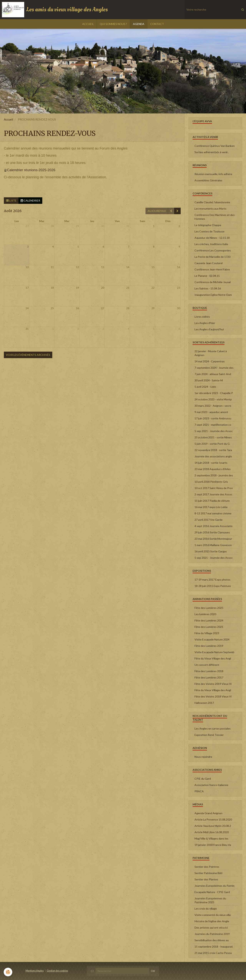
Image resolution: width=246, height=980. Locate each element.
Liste (11, 200)
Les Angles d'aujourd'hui (209, 329)
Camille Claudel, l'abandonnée (212, 202)
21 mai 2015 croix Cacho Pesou (213, 953)
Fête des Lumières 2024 (209, 620)
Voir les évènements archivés (28, 355)
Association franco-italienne (211, 785)
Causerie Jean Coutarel (209, 263)
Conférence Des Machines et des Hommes (215, 217)
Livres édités (202, 317)
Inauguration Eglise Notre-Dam (213, 295)
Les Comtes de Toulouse (209, 231)
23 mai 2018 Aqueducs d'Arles (213, 469)
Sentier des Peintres (207, 867)
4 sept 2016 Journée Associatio (214, 526)
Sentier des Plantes (206, 879)
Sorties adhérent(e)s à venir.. (212, 152)
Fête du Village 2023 (207, 633)
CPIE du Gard (203, 779)
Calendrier (30, 200)
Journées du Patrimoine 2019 (212, 934)
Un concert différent (207, 665)
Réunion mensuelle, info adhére (213, 174)
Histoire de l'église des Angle (212, 921)
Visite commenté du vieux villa (213, 915)
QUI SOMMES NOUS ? (113, 24)
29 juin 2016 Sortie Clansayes (212, 532)
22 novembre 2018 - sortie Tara (213, 450)
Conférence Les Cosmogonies (213, 250)
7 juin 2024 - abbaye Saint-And (213, 374)
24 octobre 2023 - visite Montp (213, 399)
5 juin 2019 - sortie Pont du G (212, 444)
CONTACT (157, 24)
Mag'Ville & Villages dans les (211, 838)
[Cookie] (8, 972)
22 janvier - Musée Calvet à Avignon (211, 353)
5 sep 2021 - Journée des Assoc (214, 431)
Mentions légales (35, 971)
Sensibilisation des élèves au (212, 940)
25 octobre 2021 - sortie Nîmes (213, 437)
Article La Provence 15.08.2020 (213, 819)
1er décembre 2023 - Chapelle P (214, 393)
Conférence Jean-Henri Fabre (212, 269)
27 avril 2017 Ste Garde (209, 520)
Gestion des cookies (57, 971)
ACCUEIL (88, 24)
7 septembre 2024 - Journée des (214, 368)
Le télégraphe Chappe (208, 225)
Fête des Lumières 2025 (209, 608)
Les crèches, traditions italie (211, 244)
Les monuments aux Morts (210, 209)
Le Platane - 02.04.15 (207, 276)
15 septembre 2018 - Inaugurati (214, 947)
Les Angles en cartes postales (213, 728)
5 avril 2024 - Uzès (205, 387)
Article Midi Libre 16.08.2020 (212, 832)
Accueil (8, 119)
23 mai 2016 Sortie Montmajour (213, 539)
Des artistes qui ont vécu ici (211, 928)
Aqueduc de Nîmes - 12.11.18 (212, 238)
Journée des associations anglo (213, 456)
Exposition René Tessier (209, 735)
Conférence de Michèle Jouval (213, 282)
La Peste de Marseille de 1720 (212, 257)
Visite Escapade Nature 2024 (212, 639)
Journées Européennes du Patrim (214, 886)
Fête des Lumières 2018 (209, 671)
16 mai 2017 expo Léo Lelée (211, 507)
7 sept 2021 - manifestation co (213, 425)
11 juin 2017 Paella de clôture (212, 501)
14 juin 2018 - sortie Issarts (211, 463)
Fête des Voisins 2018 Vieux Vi (213, 696)
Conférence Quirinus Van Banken (215, 146)
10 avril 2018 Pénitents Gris (211, 482)
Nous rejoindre (203, 757)
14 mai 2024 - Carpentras (210, 361)
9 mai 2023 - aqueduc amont (211, 412)
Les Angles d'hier (205, 323)
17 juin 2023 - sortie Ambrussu (213, 418)
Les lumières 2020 (205, 614)
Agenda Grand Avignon (208, 813)
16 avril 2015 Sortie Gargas (211, 551)
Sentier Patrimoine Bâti (208, 873)
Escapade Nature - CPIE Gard (212, 892)
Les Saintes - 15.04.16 (208, 288)
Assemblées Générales (208, 180)
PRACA (199, 791)
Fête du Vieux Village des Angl (213, 658)
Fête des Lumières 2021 (209, 627)
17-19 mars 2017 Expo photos (212, 580)
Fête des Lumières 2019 (209, 646)
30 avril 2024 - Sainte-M (209, 380)
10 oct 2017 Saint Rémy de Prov (214, 488)
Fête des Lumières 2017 (209, 677)
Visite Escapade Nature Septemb (214, 652)
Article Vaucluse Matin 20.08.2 (213, 826)
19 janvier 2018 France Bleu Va (213, 845)
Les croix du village (206, 909)
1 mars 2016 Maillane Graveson (213, 545)
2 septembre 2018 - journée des (214, 475)
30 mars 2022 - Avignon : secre (213, 406)
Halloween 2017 (204, 703)
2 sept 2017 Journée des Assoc (213, 494)
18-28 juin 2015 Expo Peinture (213, 586)
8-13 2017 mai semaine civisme (213, 513)
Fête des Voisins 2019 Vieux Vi (213, 684)
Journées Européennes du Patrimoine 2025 (210, 900)
